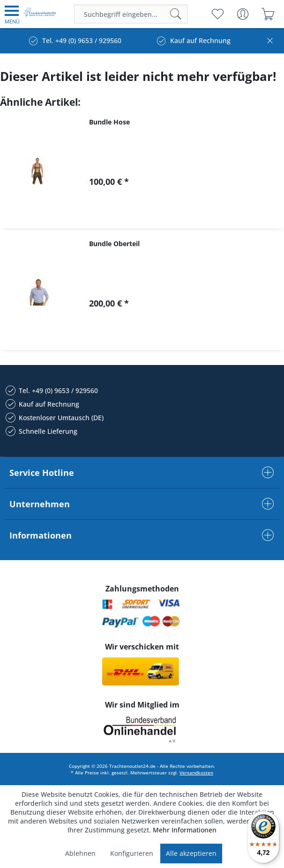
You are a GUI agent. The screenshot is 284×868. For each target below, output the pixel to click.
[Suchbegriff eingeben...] (131, 14)
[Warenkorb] (268, 14)
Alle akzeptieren (191, 853)
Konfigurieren (132, 853)
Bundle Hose (109, 122)
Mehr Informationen (185, 830)
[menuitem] (12, 14)
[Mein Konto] (243, 14)
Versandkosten (196, 773)
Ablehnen (80, 853)
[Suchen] (176, 14)
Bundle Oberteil (114, 244)
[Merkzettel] (217, 14)
